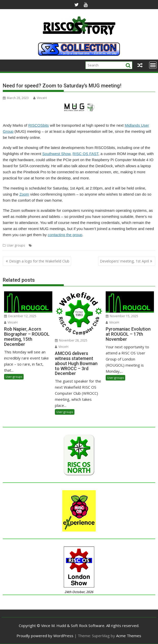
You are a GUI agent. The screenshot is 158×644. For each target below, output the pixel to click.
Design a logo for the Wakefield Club (39, 261)
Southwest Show (56, 154)
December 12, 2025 (20, 316)
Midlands (70, 245)
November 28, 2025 (71, 340)
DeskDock (41, 245)
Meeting (56, 245)
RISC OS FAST (86, 154)
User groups (16, 245)
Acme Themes (129, 636)
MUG (82, 245)
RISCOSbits (38, 125)
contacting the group (65, 235)
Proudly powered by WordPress (45, 636)
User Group (134, 245)
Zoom (24, 194)
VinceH (40, 98)
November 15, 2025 (122, 316)
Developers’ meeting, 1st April (124, 261)
